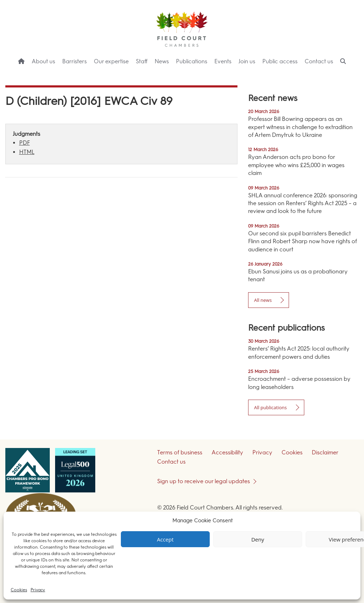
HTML (27, 152)
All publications (271, 407)
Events (223, 61)
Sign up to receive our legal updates (204, 481)
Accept (165, 539)
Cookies (19, 590)
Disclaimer (325, 452)
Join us (247, 61)
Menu (346, 75)
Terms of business (180, 452)
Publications (192, 61)
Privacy (38, 590)
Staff (142, 61)
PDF (25, 143)
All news (263, 300)
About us (43, 61)
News (162, 61)
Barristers (74, 61)
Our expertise (111, 61)
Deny (258, 539)
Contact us (319, 61)
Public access (280, 61)
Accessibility (227, 452)
